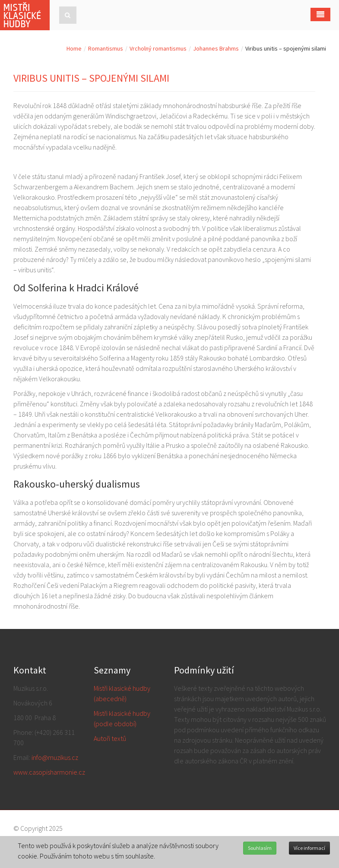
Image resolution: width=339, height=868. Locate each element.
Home (74, 48)
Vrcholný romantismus (158, 48)
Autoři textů (110, 738)
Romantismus (106, 48)
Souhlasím (260, 848)
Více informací (309, 848)
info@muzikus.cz (55, 757)
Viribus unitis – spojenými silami (91, 78)
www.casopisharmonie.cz (49, 772)
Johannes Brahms (216, 48)
